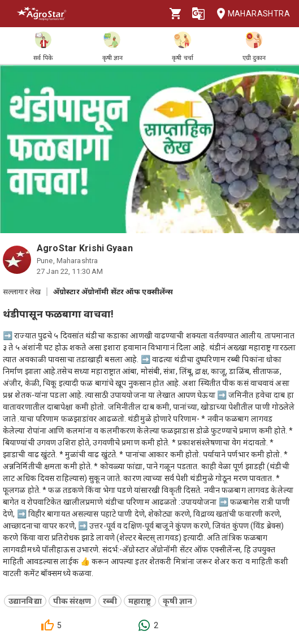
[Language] (198, 14)
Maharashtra (250, 14)
